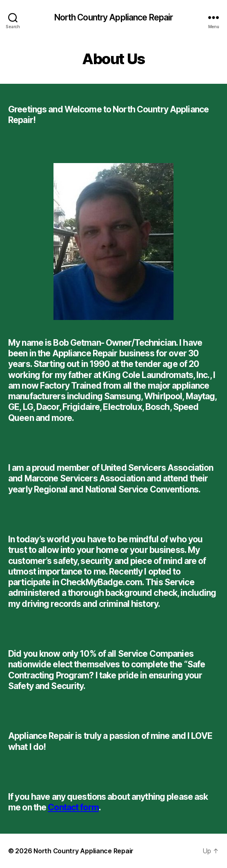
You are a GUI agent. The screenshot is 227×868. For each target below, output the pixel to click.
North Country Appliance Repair (114, 17)
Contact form (73, 807)
